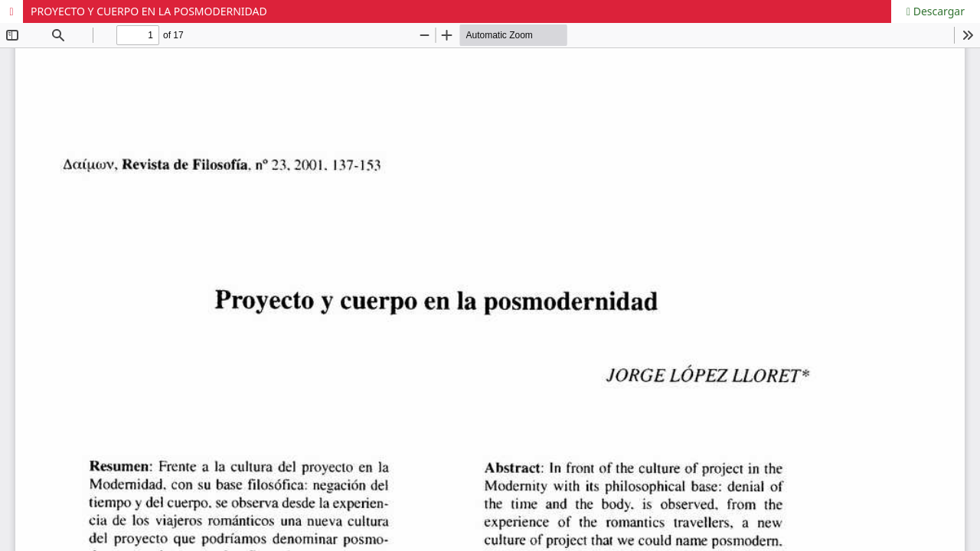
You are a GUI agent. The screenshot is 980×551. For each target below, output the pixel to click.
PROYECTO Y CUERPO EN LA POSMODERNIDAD (149, 11)
